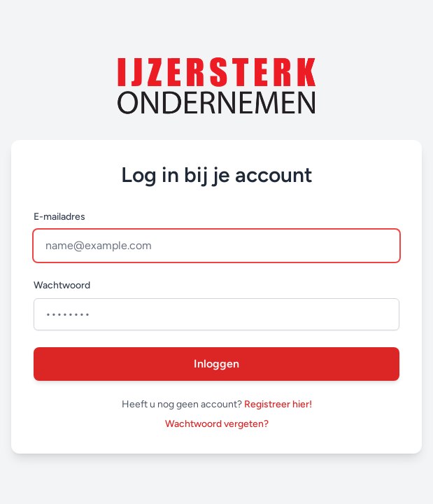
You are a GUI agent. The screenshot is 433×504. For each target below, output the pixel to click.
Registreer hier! (278, 404)
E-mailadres (59, 217)
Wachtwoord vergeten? (217, 424)
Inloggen (216, 364)
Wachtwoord (62, 285)
